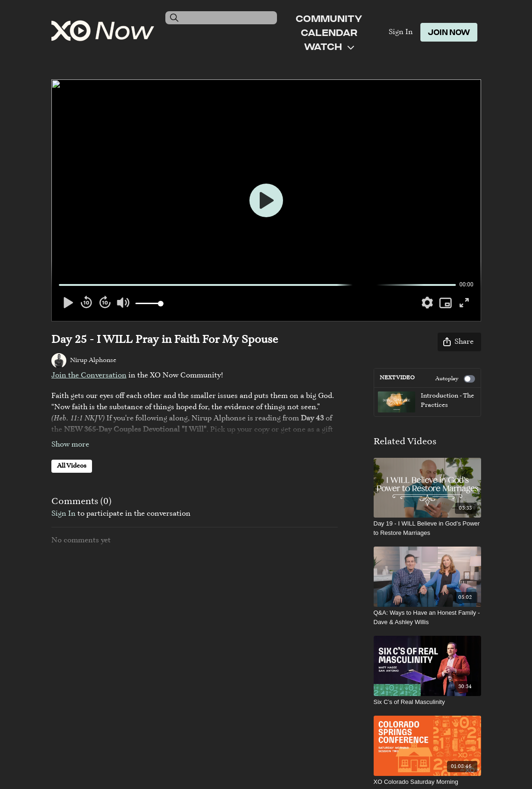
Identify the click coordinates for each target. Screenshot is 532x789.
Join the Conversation (89, 376)
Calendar (329, 32)
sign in (64, 514)
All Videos (72, 466)
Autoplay (455, 379)
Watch (329, 46)
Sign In (401, 32)
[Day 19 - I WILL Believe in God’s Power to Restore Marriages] (427, 528)
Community (329, 18)
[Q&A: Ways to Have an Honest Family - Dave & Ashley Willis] (427, 617)
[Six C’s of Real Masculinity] (427, 702)
